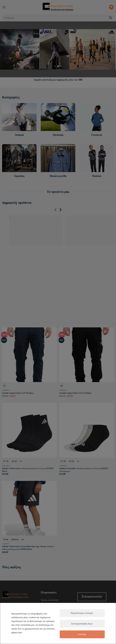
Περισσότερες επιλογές (82, 613)
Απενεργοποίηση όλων (82, 624)
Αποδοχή (82, 634)
